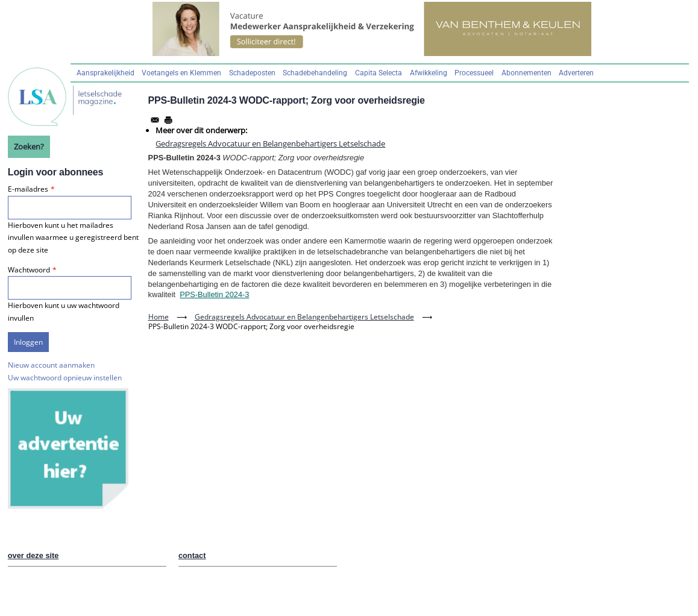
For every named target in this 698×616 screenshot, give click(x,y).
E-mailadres (28, 189)
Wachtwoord (29, 270)
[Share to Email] (155, 120)
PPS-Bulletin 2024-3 (214, 294)
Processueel (474, 73)
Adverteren (576, 73)
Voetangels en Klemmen (181, 73)
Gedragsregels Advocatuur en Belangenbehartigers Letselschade (270, 143)
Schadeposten (252, 73)
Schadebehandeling (315, 73)
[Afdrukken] (168, 120)
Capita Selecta (379, 73)
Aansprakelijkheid (105, 73)
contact (192, 555)
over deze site (33, 555)
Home (159, 317)
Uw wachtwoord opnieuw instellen (65, 378)
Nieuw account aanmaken (51, 365)
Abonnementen (527, 73)
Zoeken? (29, 146)
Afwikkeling (429, 73)
